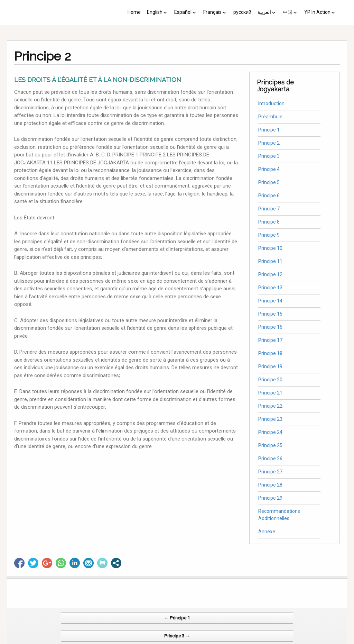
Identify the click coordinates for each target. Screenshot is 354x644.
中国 (288, 12)
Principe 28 (270, 485)
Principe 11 (270, 261)
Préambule (270, 117)
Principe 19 (270, 366)
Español (183, 12)
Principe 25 (270, 445)
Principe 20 (270, 380)
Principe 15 (270, 314)
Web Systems (246, 640)
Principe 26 (270, 459)
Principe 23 (270, 419)
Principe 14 (270, 301)
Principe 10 (270, 248)
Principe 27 (270, 472)
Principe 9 (269, 235)
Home (134, 12)
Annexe (267, 532)
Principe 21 (270, 393)
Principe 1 (269, 130)
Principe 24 (270, 432)
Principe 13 (270, 288)
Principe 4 (269, 169)
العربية (264, 12)
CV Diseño (178, 640)
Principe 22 (270, 406)
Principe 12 (270, 274)
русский (242, 12)
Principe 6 (269, 196)
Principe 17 (270, 340)
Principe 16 (270, 327)
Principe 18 (270, 353)
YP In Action (317, 12)
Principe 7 (269, 209)
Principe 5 (269, 182)
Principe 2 (269, 143)
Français (212, 12)
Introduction (271, 103)
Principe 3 (269, 156)
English (155, 12)
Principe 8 (269, 222)
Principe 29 (270, 498)
